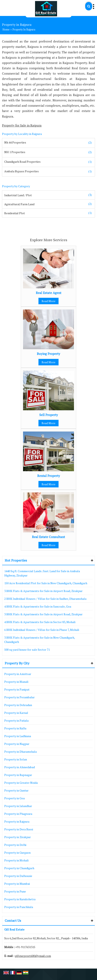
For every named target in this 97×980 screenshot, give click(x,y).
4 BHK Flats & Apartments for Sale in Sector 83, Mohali (40, 622)
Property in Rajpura (17, 821)
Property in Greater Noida (21, 783)
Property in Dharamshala (20, 752)
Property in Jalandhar (18, 806)
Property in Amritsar (18, 674)
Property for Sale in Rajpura (22, 125)
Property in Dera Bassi (19, 829)
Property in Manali (16, 682)
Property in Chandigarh (19, 868)
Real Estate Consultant (48, 537)
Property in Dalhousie (18, 876)
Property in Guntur (16, 790)
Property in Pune (15, 891)
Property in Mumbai (17, 884)
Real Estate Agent (49, 293)
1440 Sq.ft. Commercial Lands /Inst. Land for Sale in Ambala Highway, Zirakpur (42, 573)
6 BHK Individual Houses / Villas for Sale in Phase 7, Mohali (42, 630)
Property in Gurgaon (17, 853)
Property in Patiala (16, 720)
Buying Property (48, 354)
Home (6, 30)
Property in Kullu (15, 728)
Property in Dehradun (18, 705)
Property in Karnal (16, 713)
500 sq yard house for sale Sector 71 (27, 650)
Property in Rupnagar (18, 775)
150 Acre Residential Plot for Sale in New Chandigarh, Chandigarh (46, 583)
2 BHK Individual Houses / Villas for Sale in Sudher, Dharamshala (45, 599)
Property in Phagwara (18, 814)
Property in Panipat (17, 689)
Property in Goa (14, 798)
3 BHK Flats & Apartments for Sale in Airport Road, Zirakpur (43, 591)
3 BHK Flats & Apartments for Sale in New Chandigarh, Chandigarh (40, 640)
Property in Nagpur (17, 744)
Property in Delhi (15, 845)
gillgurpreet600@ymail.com (33, 956)
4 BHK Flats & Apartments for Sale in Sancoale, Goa (38, 606)
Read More (48, 301)
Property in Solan (16, 759)
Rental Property (49, 476)
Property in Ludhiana (18, 736)
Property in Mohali (16, 860)
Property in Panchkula (19, 907)
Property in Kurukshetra (20, 899)
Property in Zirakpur (18, 837)
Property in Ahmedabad (20, 767)
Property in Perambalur (19, 697)
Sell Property (49, 415)
